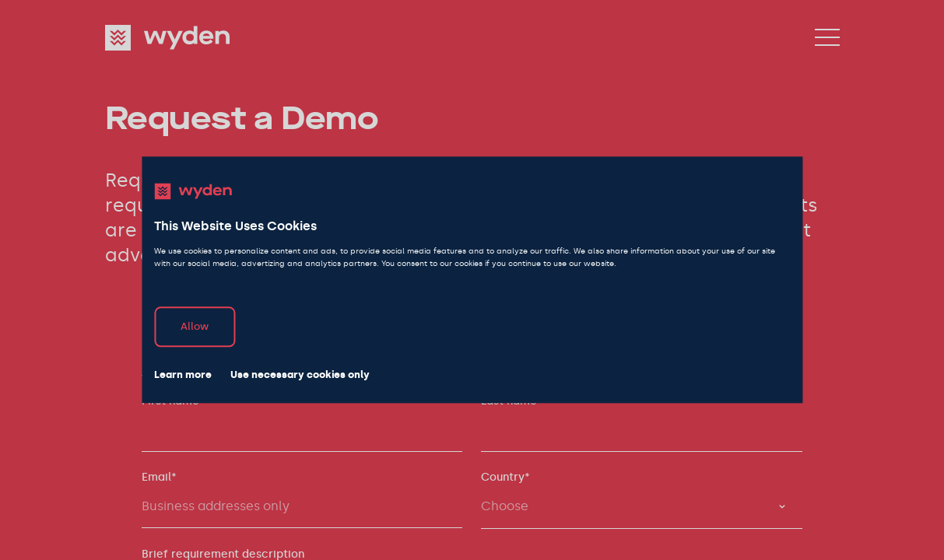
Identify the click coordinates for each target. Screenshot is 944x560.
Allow (195, 327)
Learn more (183, 375)
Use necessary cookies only (300, 375)
